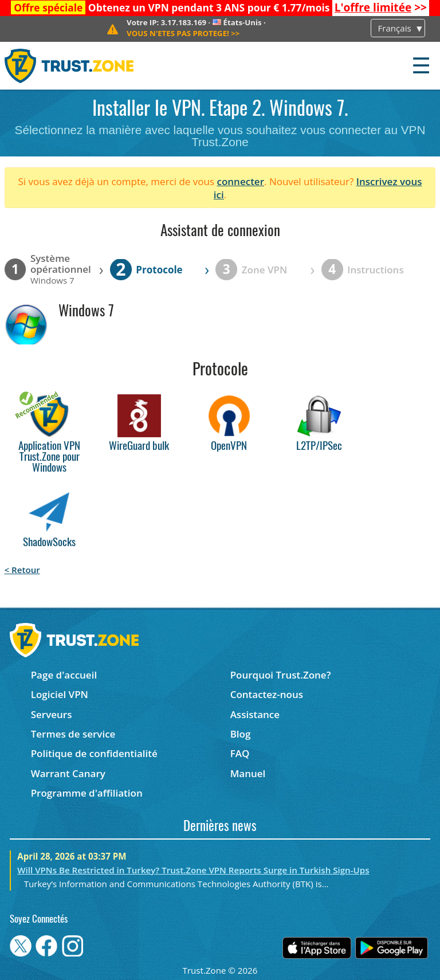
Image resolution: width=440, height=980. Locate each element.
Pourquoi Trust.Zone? (281, 675)
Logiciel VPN (60, 694)
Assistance (255, 714)
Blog (241, 734)
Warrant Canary (68, 773)
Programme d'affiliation (87, 793)
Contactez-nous (267, 694)
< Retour (22, 570)
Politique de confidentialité (94, 753)
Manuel (248, 773)
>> (381, 7)
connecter (240, 181)
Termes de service (73, 734)
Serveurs (52, 714)
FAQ (240, 753)
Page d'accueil (64, 675)
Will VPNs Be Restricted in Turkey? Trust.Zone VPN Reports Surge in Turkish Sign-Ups (193, 870)
